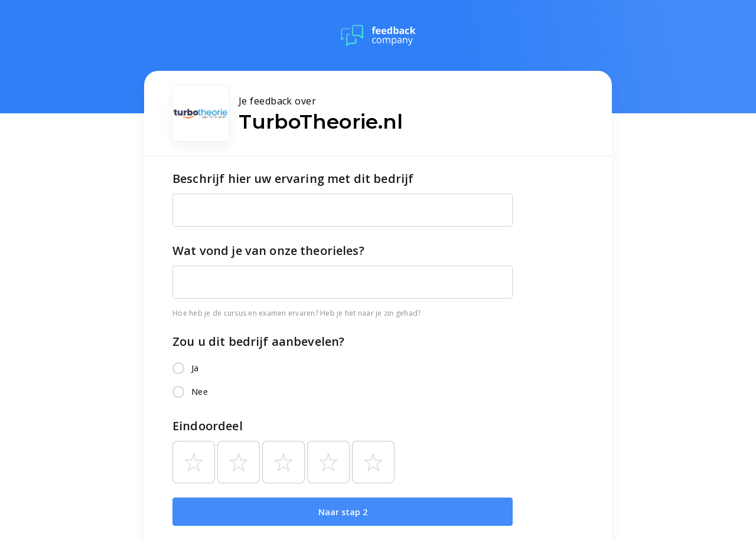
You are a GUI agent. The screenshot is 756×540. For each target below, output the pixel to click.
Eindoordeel (208, 426)
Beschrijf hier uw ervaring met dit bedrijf (293, 179)
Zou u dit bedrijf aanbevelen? (258, 341)
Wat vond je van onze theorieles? (268, 251)
